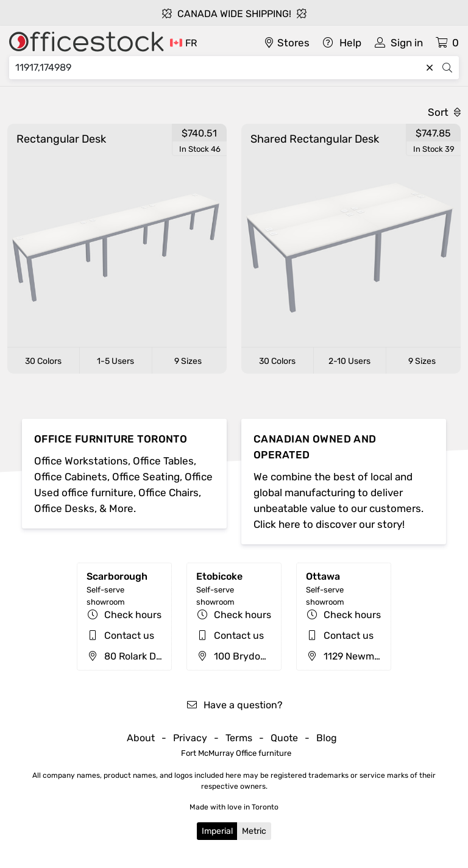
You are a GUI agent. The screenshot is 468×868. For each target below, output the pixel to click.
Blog (327, 738)
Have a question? (234, 705)
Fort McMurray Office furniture (236, 753)
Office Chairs (168, 493)
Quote (284, 738)
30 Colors (43, 361)
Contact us (129, 635)
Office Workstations (81, 461)
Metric (254, 831)
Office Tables (163, 461)
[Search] (218, 68)
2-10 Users (349, 361)
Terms (239, 738)
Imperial (217, 831)
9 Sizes (188, 361)
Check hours (133, 615)
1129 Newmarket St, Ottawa (377, 656)
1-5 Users (115, 361)
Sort (444, 112)
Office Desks (64, 508)
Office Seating (146, 477)
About (141, 738)
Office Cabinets (71, 477)
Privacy (190, 738)
